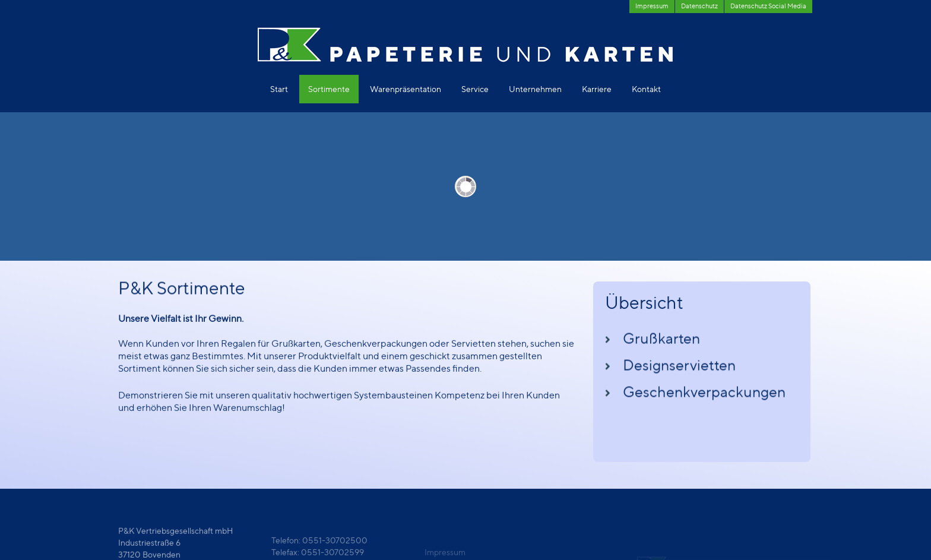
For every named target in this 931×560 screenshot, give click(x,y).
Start (279, 89)
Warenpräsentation (406, 89)
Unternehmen (535, 89)
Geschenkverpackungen (704, 397)
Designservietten (679, 370)
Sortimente (329, 89)
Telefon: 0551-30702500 (319, 548)
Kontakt (646, 89)
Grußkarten (661, 343)
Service (475, 89)
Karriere (597, 89)
